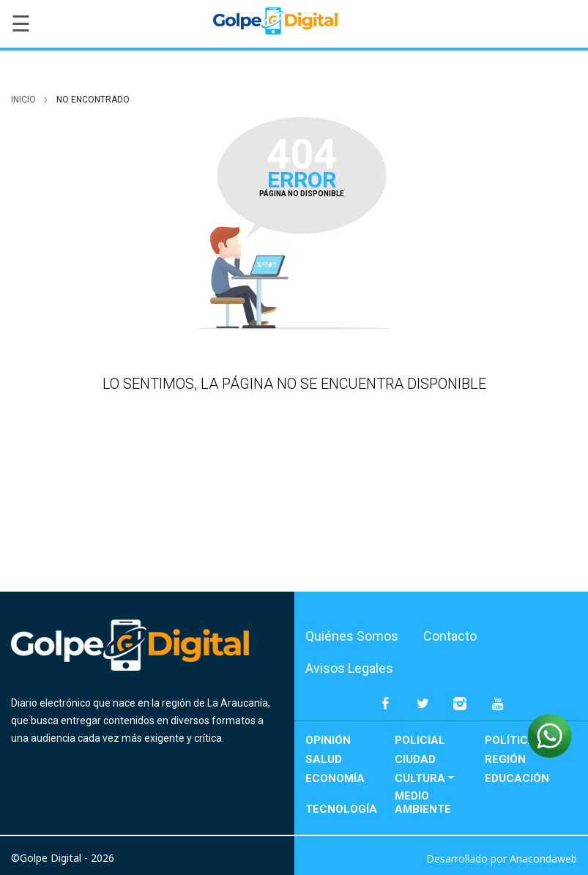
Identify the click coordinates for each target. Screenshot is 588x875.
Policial (420, 740)
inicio (23, 100)
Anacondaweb (543, 859)
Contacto (450, 636)
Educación (517, 778)
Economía (335, 778)
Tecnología (341, 809)
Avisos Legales (349, 668)
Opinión (328, 740)
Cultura (420, 778)
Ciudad (415, 759)
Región (505, 759)
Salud (324, 759)
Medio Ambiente (423, 803)
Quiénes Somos (352, 636)
